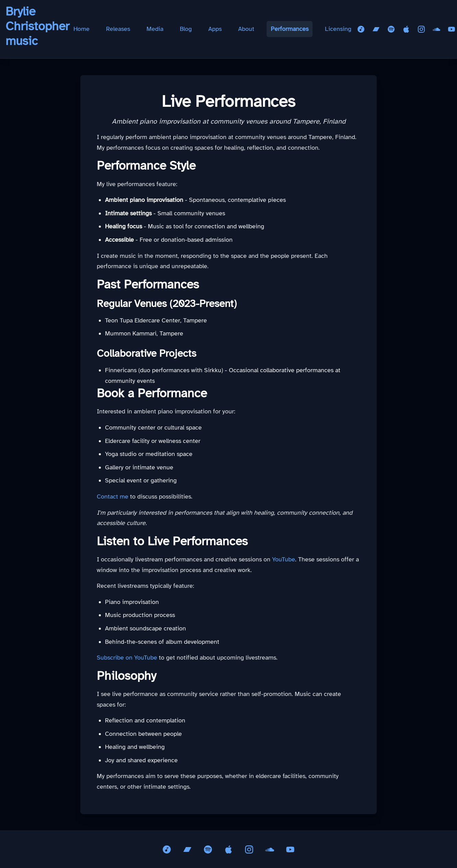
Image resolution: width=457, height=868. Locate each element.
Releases (118, 29)
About (246, 29)
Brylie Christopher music (37, 26)
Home (81, 29)
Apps (215, 29)
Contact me (113, 496)
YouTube (284, 559)
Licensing (338, 29)
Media (155, 29)
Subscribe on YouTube (127, 658)
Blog (186, 29)
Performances (290, 29)
